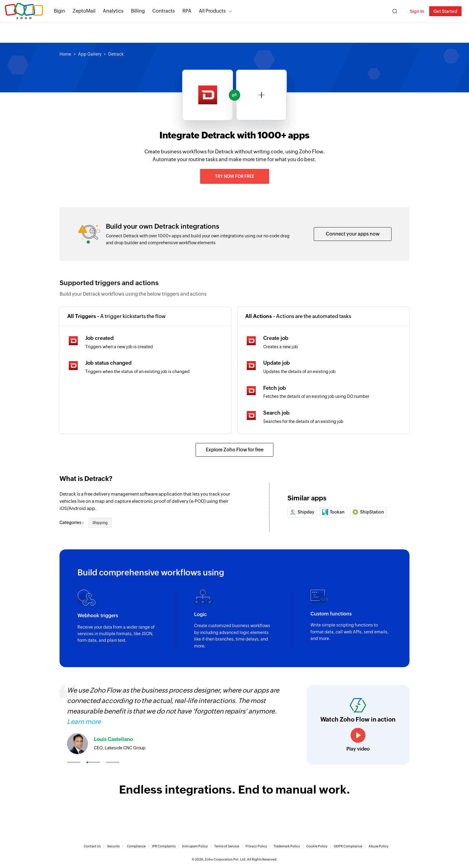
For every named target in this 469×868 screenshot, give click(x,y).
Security (114, 846)
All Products (212, 11)
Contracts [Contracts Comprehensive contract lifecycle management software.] (164, 11)
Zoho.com (24, 11)
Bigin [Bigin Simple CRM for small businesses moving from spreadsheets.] (60, 11)
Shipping (100, 523)
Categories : (72, 522)
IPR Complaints (164, 846)
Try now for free (235, 176)
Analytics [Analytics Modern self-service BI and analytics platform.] (113, 11)
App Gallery (90, 54)
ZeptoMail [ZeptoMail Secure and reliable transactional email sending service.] (84, 11)
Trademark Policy (287, 846)
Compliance (136, 846)
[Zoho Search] (395, 11)
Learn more (84, 722)
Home (65, 54)
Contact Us (92, 846)
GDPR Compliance (348, 846)
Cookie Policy (317, 846)
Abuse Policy (379, 846)
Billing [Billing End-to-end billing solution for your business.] (138, 11)
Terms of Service (227, 846)
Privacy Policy (256, 846)
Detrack (116, 54)
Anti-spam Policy (195, 846)
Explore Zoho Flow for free (235, 450)
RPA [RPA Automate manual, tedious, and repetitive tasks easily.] (187, 11)
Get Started (445, 11)
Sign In (417, 11)
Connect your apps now (353, 234)
